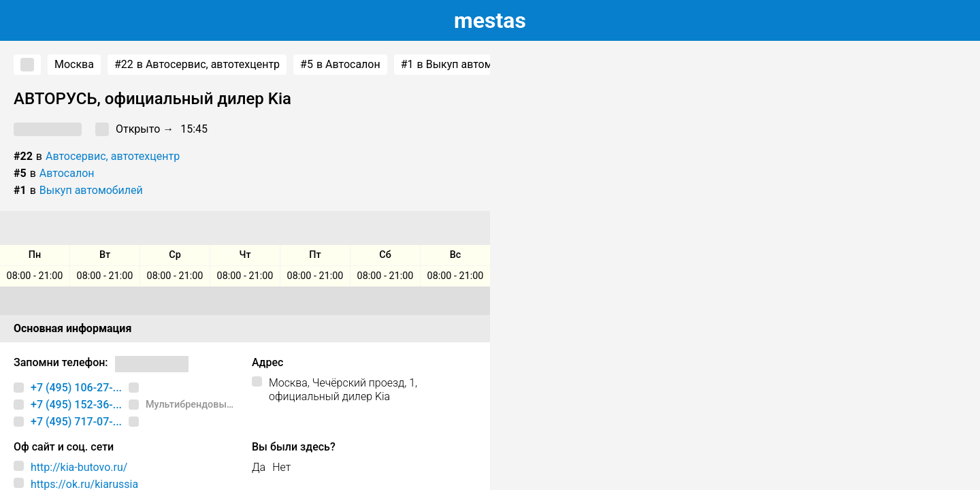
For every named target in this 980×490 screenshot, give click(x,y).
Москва (74, 64)
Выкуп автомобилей (91, 190)
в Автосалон (340, 65)
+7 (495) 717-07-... (76, 422)
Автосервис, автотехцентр (113, 156)
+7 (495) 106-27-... (76, 388)
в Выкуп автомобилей (465, 65)
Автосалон (67, 173)
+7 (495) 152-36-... (76, 405)
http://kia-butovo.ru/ (79, 467)
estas (490, 20)
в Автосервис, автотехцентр (197, 65)
